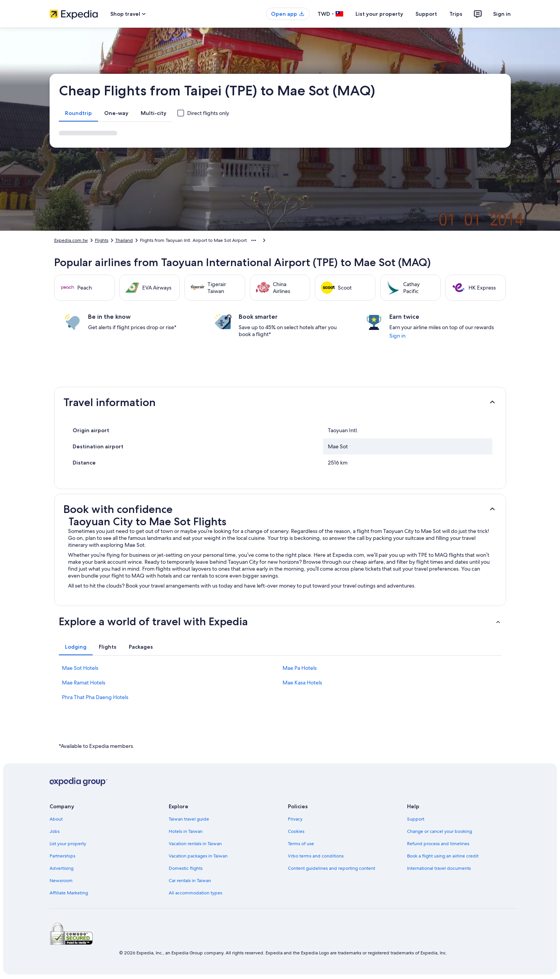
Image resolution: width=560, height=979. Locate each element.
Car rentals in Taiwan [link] (190, 881)
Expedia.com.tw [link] (71, 240)
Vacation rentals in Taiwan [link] (195, 844)
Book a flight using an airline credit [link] (443, 856)
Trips (456, 14)
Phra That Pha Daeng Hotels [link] (95, 697)
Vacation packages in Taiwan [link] (198, 856)
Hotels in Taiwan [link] (186, 831)
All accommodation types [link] (195, 893)
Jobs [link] (55, 831)
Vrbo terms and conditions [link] (316, 856)
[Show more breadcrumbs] (254, 240)
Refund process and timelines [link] (438, 844)
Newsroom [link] (61, 881)
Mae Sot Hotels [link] (80, 668)
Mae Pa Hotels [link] (300, 668)
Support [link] (416, 819)
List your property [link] (68, 844)
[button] (280, 402)
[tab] (78, 113)
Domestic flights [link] (186, 868)
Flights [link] (102, 240)
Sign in (502, 14)
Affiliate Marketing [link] (69, 893)
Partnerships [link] (62, 856)
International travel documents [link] (439, 868)
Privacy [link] (295, 819)
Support (426, 14)
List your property (379, 14)
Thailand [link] (124, 240)
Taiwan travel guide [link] (189, 819)
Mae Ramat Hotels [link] (84, 683)
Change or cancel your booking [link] (440, 831)
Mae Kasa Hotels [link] (302, 683)
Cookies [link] (296, 831)
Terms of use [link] (301, 844)
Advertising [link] (61, 868)
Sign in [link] (397, 336)
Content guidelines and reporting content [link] (332, 868)
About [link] (56, 819)
